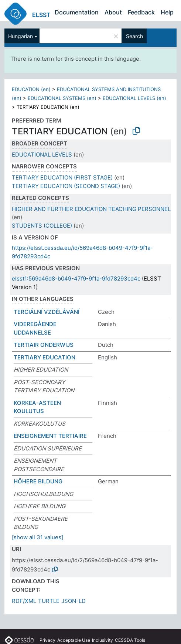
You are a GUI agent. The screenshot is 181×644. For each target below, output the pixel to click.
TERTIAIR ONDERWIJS (44, 345)
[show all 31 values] (37, 537)
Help (167, 12)
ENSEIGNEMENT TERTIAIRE (50, 436)
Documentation (77, 12)
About (113, 12)
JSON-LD (74, 601)
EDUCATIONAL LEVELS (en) (134, 98)
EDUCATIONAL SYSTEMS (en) (62, 98)
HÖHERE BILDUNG (38, 481)
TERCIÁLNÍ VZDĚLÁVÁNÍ (47, 312)
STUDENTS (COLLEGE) (42, 226)
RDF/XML (24, 601)
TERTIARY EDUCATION (45, 357)
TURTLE (49, 601)
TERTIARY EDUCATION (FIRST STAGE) (62, 177)
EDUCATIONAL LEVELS (42, 155)
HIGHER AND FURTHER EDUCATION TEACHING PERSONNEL (91, 209)
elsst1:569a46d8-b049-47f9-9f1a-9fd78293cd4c (76, 279)
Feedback (141, 12)
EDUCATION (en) (31, 89)
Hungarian (21, 36)
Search (134, 36)
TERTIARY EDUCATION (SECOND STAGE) (66, 186)
